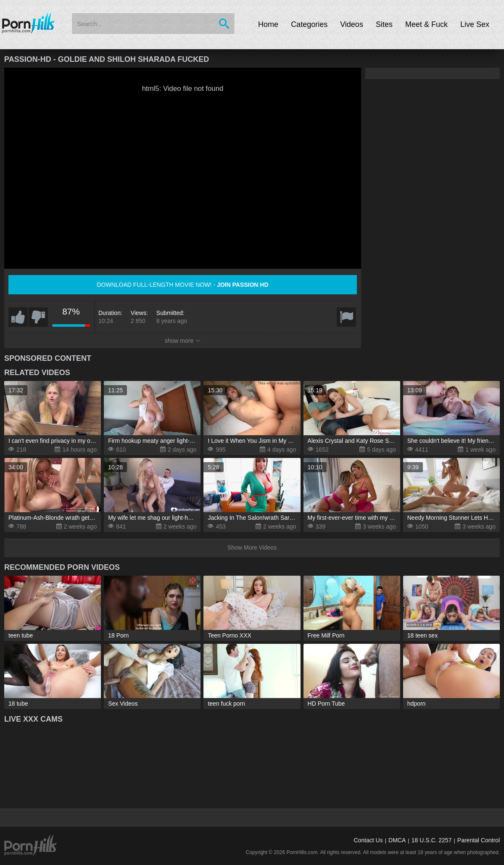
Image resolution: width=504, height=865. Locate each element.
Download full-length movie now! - (182, 285)
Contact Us (368, 840)
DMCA (397, 840)
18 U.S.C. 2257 (432, 840)
